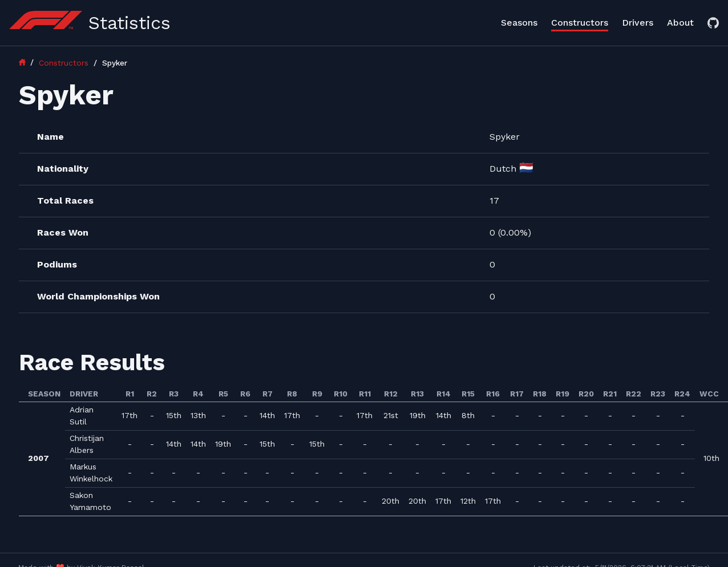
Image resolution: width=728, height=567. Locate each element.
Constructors (580, 23)
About (680, 23)
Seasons (519, 23)
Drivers (638, 23)
